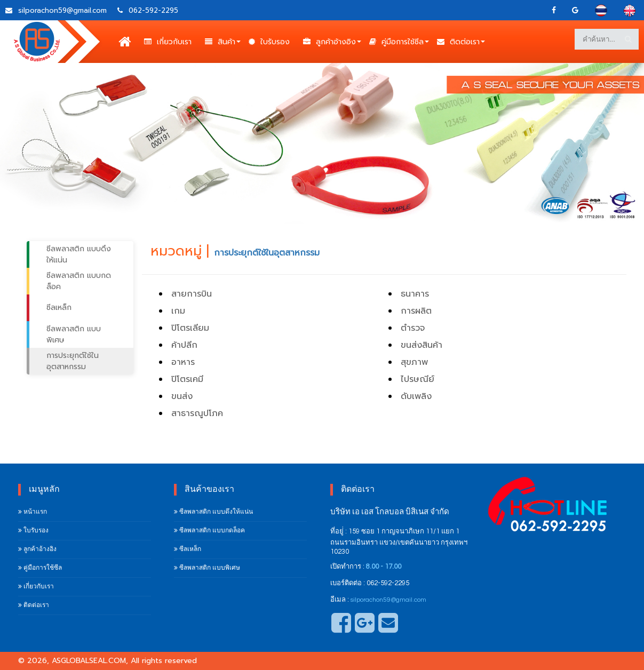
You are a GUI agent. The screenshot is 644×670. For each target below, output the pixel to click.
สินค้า (220, 42)
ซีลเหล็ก (59, 308)
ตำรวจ (413, 328)
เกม (178, 311)
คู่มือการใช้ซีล (396, 42)
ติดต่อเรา (458, 42)
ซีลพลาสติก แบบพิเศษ (74, 334)
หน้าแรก (33, 512)
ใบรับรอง (269, 42)
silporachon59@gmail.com (388, 600)
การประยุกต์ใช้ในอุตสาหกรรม (73, 361)
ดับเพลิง (416, 396)
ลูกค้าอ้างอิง (329, 42)
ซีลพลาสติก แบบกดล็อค (79, 281)
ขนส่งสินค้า (422, 345)
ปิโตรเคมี (187, 379)
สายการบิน (192, 294)
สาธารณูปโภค (197, 413)
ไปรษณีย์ (418, 379)
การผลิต (416, 311)
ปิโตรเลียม (190, 328)
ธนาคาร (415, 294)
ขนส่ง (182, 396)
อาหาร (183, 362)
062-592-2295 (148, 10)
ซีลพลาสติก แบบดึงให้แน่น (79, 254)
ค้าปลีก (184, 345)
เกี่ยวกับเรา (168, 42)
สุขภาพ (414, 362)
